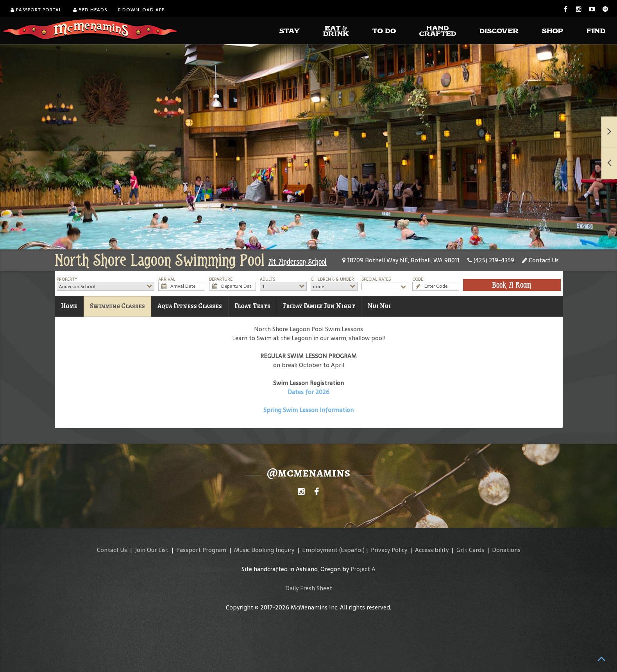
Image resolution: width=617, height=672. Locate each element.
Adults (267, 279)
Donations (506, 550)
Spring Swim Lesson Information (308, 410)
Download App (141, 10)
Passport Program (201, 550)
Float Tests (252, 306)
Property (67, 279)
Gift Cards (470, 550)
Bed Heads (90, 10)
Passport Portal (36, 10)
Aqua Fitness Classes (190, 306)
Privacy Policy (389, 550)
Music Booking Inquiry (264, 550)
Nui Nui (379, 306)
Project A (363, 569)
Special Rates (376, 279)
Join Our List (152, 550)
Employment (320, 550)
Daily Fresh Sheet (309, 588)
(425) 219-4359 (491, 260)
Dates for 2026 (308, 392)
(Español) (352, 550)
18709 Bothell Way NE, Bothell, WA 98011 (401, 260)
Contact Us (540, 260)
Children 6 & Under (332, 279)
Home (69, 306)
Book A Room (512, 285)
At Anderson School (298, 262)
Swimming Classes (117, 306)
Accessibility (432, 550)
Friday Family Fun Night (319, 306)
